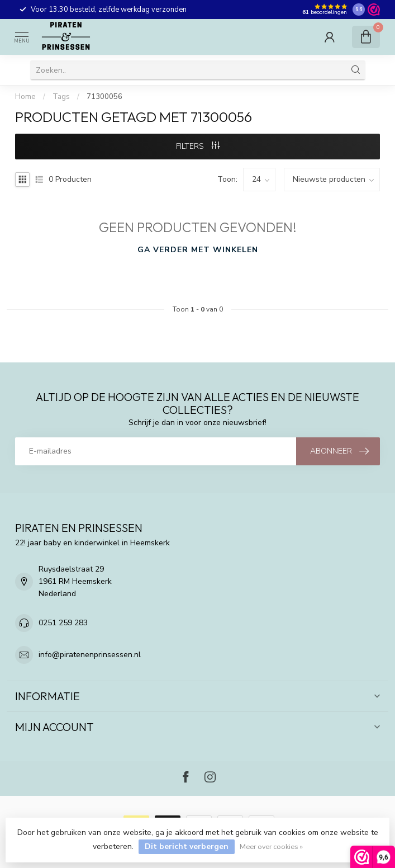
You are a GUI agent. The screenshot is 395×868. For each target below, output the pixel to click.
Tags (61, 97)
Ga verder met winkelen (198, 250)
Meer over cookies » (271, 846)
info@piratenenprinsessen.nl (90, 655)
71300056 (104, 97)
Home (25, 97)
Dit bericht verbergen (187, 846)
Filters (198, 146)
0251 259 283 (63, 623)
